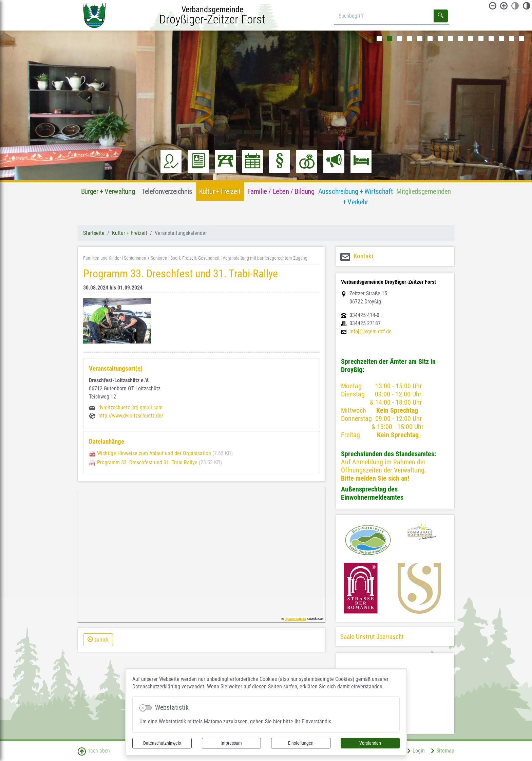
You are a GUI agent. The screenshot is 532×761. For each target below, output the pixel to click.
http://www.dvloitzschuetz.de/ (131, 416)
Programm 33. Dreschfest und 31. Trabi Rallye (147, 462)
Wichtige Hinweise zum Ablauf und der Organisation (154, 453)
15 (522, 39)
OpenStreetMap (295, 619)
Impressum (231, 743)
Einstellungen (301, 743)
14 (511, 39)
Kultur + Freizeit (130, 233)
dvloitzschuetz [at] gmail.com (130, 407)
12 (491, 39)
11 (481, 39)
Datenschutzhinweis (162, 743)
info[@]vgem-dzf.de (370, 332)
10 (471, 39)
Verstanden (370, 743)
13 (501, 39)
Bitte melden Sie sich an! (375, 478)
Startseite (94, 233)
